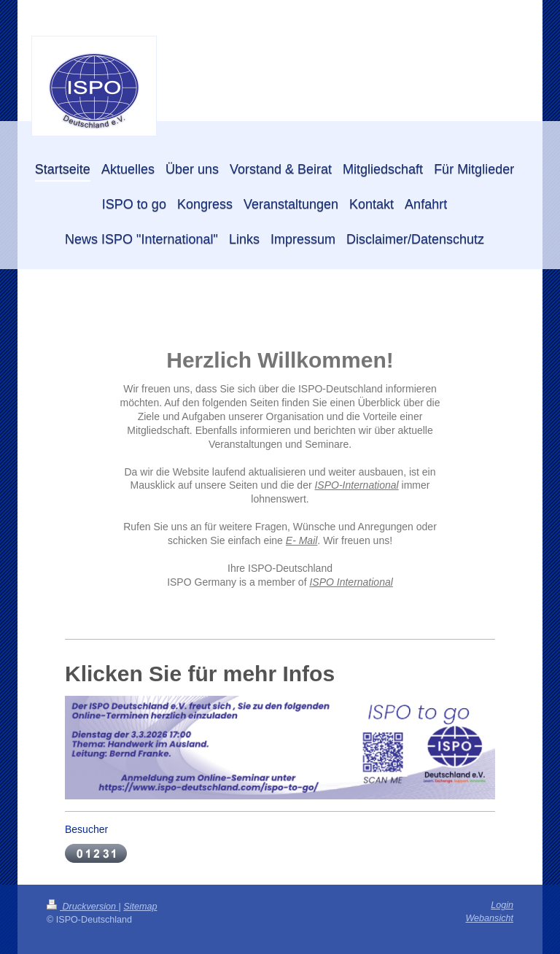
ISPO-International (356, 485)
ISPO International (351, 582)
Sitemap (140, 907)
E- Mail (302, 540)
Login (502, 905)
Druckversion (82, 907)
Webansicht (489, 918)
